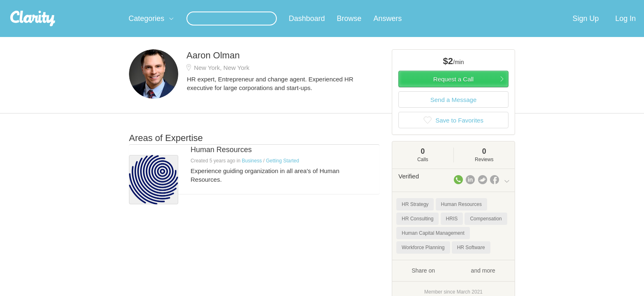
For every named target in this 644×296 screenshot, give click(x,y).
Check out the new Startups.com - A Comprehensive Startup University (421, 5)
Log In (626, 28)
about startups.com (539, 5)
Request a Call (453, 89)
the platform (116, 5)
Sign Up (586, 28)
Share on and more (453, 280)
